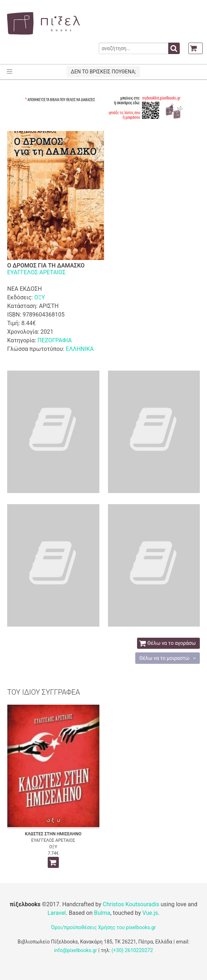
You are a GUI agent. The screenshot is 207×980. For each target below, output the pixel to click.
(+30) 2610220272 (132, 950)
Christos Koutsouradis (131, 904)
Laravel (57, 913)
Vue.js (150, 913)
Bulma (102, 913)
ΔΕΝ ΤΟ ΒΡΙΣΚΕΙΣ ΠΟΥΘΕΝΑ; (103, 72)
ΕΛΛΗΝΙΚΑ (80, 349)
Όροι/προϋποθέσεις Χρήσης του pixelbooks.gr (104, 927)
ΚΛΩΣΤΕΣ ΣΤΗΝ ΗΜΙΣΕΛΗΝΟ (53, 834)
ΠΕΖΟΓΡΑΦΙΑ (54, 340)
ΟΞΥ (39, 297)
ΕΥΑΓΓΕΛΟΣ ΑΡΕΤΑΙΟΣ (36, 272)
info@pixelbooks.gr (76, 950)
